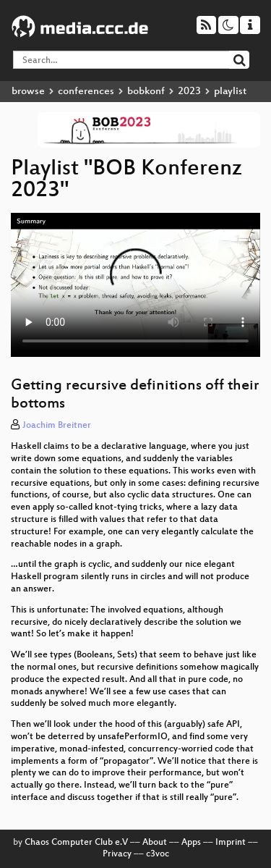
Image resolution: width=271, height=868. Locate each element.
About (155, 843)
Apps (191, 843)
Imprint (231, 843)
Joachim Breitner (57, 426)
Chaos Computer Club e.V (76, 843)
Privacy (117, 854)
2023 (189, 92)
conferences (86, 92)
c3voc (158, 854)
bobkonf (146, 92)
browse (28, 92)
